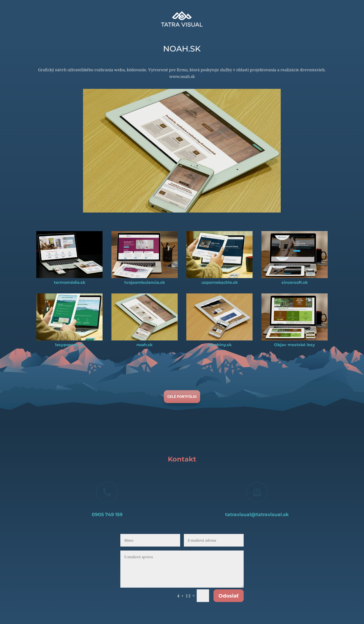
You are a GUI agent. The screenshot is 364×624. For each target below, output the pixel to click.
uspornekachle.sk (220, 282)
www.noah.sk (182, 76)
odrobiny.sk (220, 345)
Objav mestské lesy (295, 345)
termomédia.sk (70, 282)
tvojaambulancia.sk (145, 282)
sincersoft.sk (295, 282)
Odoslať (229, 596)
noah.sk (144, 345)
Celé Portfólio (182, 396)
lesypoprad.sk (69, 345)
